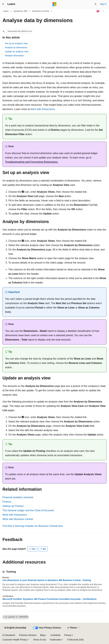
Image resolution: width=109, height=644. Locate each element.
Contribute (56, 635)
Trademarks (55, 640)
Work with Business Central (18, 519)
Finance (7, 502)
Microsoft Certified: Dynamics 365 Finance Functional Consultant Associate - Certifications (50, 599)
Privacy (68, 635)
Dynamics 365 (21, 11)
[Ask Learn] (98, 11)
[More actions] (104, 11)
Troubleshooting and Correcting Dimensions (31, 162)
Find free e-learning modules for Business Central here (33, 526)
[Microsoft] (55, 4)
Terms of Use (39, 640)
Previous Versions (28, 635)
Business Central (41, 11)
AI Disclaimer (9, 635)
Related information (14, 56)
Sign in (103, 4)
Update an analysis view (17, 52)
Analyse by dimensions (16, 47)
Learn (6, 11)
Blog (42, 635)
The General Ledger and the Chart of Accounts (28, 510)
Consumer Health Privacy (15, 640)
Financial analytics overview (18, 497)
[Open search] (95, 4)
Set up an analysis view (16, 43)
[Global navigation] (3, 4)
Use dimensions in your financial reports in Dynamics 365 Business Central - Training (47, 580)
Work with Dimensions (43, 109)
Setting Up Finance (13, 506)
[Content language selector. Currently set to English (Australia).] (15, 628)
